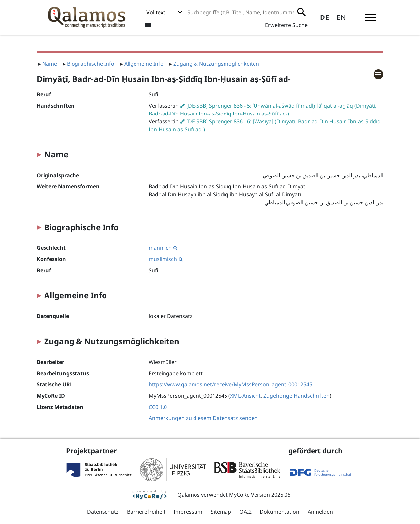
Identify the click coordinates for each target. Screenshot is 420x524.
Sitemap (221, 512)
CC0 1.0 (158, 407)
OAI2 (245, 512)
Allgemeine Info (144, 64)
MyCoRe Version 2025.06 (260, 495)
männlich (163, 248)
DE (325, 17)
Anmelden (320, 512)
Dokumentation (280, 512)
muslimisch (166, 259)
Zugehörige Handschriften (297, 396)
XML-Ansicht (245, 396)
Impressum (188, 512)
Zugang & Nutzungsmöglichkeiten (216, 64)
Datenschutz (103, 512)
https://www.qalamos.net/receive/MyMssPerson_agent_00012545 (230, 384)
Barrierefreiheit (146, 512)
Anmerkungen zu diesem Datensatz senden (203, 418)
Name (50, 64)
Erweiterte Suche (286, 25)
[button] (371, 17)
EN (341, 17)
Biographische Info (91, 64)
